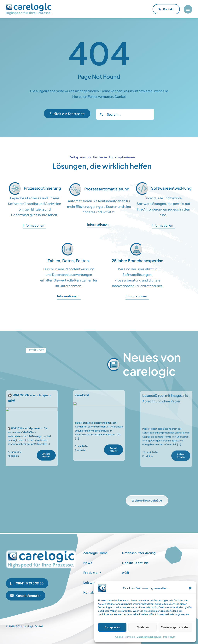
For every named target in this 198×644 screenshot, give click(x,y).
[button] (190, 588)
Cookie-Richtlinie (125, 637)
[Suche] (101, 114)
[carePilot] (99, 408)
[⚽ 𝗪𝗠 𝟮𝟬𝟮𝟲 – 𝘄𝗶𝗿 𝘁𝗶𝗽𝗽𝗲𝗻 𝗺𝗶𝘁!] (32, 413)
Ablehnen (142, 627)
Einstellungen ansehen (175, 627)
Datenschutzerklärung (149, 637)
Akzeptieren (112, 627)
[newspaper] (41, 551)
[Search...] (125, 114)
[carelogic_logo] (29, 5)
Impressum (169, 637)
